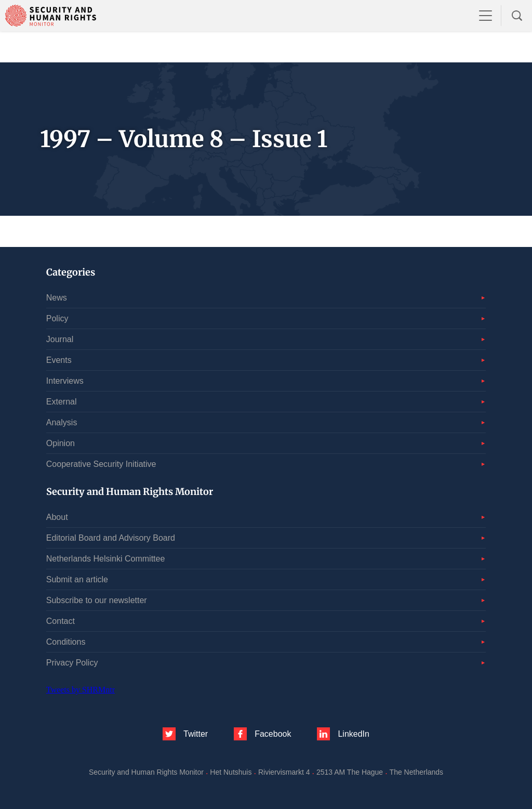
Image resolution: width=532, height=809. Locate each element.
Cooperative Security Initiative (101, 464)
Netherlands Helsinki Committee (106, 559)
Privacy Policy (72, 663)
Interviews (65, 381)
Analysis (62, 422)
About (57, 517)
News (57, 298)
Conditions (66, 642)
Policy (57, 318)
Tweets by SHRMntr (81, 690)
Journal (60, 339)
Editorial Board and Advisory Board (111, 538)
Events (59, 360)
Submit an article (77, 579)
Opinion (61, 443)
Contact (61, 621)
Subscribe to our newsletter (97, 600)
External (62, 402)
